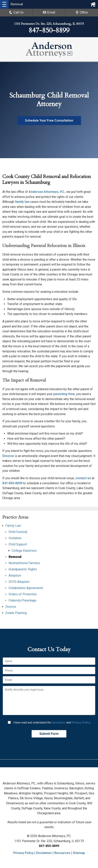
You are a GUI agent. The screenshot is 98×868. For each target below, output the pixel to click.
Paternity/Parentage (22, 600)
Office (82, 12)
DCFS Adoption (19, 582)
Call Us (16, 12)
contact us (83, 478)
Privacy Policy (81, 722)
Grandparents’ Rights (23, 569)
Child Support (18, 544)
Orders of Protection (23, 594)
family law (22, 202)
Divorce (8, 456)
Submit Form (49, 734)
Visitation (15, 538)
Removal (15, 557)
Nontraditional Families (24, 563)
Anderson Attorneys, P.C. (47, 192)
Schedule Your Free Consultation (49, 120)
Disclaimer (59, 722)
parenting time (64, 394)
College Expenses (24, 551)
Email (49, 12)
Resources (62, 853)
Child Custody (18, 532)
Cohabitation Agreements (26, 588)
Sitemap (79, 853)
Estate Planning (16, 613)
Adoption (15, 576)
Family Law (13, 526)
